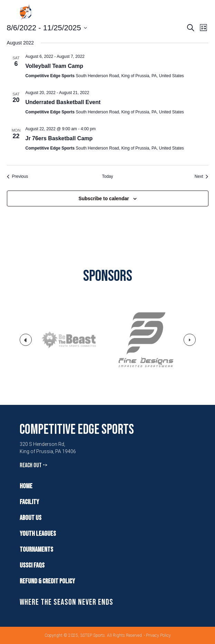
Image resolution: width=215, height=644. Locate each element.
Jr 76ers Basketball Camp (59, 138)
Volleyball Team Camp (54, 66)
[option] (69, 340)
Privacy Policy (158, 635)
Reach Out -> (33, 465)
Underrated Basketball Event (63, 102)
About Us (31, 518)
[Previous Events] (18, 177)
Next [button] (190, 342)
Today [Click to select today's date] (107, 176)
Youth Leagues (38, 534)
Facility (29, 502)
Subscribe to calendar (104, 198)
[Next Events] (202, 177)
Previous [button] (26, 343)
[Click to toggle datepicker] (47, 28)
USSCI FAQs (32, 565)
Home (26, 486)
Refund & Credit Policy (47, 581)
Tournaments (36, 550)
